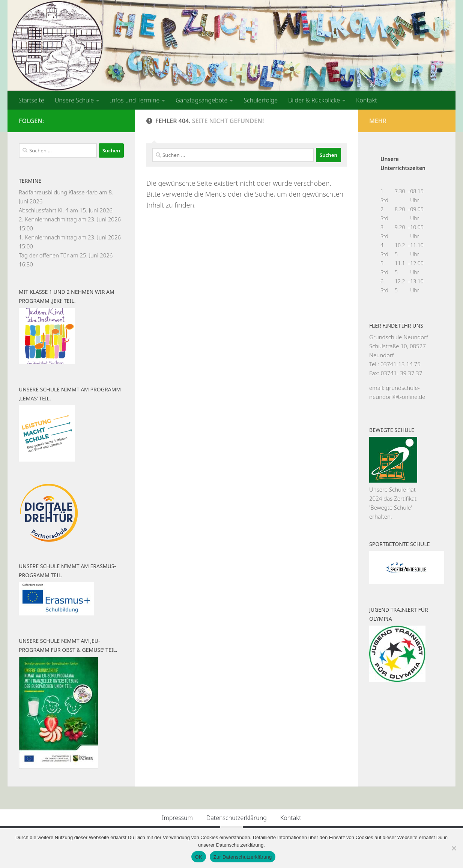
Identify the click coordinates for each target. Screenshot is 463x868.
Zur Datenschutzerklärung (243, 857)
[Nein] (454, 848)
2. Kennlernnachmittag (48, 219)
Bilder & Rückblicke (314, 100)
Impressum (177, 818)
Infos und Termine (135, 100)
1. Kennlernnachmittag (48, 237)
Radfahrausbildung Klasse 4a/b (58, 192)
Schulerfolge (261, 100)
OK (199, 857)
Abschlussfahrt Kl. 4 (44, 210)
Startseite (31, 100)
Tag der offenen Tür (44, 255)
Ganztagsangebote (201, 100)
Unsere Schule (74, 100)
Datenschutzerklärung (237, 818)
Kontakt (367, 100)
